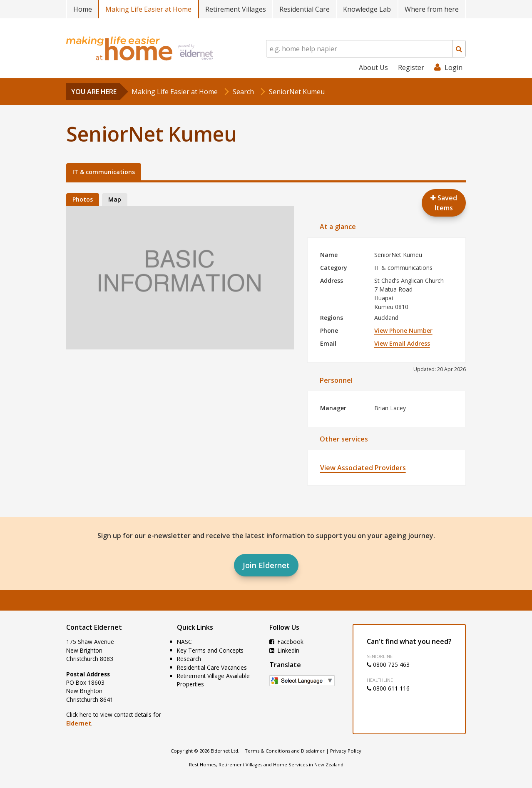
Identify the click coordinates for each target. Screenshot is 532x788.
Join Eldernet (266, 565)
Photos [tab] (83, 199)
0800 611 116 (388, 688)
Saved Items (444, 203)
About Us (373, 67)
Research (189, 659)
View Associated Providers (363, 468)
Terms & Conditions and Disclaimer (285, 751)
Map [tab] (115, 199)
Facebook (286, 642)
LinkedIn (284, 650)
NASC (184, 642)
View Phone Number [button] (403, 330)
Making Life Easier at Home (148, 9)
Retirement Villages (236, 9)
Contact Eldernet (94, 627)
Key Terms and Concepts (210, 650)
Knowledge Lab (367, 9)
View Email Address (402, 343)
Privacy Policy (346, 751)
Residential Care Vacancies (212, 667)
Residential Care (305, 9)
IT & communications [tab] (104, 172)
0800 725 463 (388, 665)
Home (83, 9)
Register (411, 67)
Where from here (432, 9)
